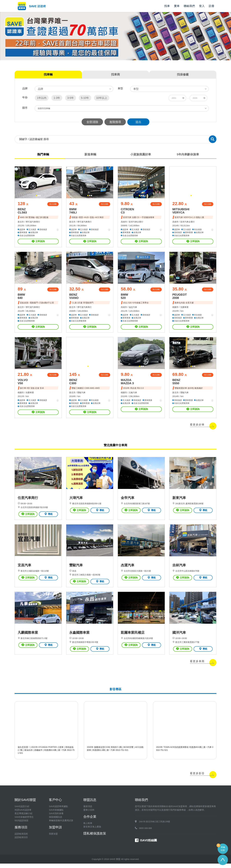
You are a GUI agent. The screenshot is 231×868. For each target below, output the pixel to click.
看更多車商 (197, 666)
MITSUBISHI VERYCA (181, 212)
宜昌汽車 (24, 569)
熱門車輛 (43, 155)
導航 (48, 517)
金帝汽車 (128, 501)
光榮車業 (184, 309)
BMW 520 (124, 298)
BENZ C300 (73, 384)
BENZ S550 (176, 384)
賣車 (177, 6)
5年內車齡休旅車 (188, 155)
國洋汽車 (179, 637)
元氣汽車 (133, 395)
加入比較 (53, 205)
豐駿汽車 (81, 395)
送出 (139, 122)
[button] (36, 196)
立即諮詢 (38, 242)
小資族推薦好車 (141, 155)
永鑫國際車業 (79, 637)
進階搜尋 (115, 122)
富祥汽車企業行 (136, 222)
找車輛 (48, 74)
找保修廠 (183, 74)
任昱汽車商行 (28, 501)
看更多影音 (197, 778)
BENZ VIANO (74, 298)
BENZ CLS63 (22, 212)
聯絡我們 (189, 6)
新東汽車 (179, 501)
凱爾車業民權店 (133, 637)
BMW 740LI (73, 212)
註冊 (212, 6)
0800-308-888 (145, 833)
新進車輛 (90, 155)
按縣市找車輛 (44, 108)
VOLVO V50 (23, 384)
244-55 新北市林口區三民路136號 (155, 826)
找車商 (115, 74)
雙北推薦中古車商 (115, 447)
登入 (202, 6)
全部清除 (92, 122)
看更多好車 (197, 427)
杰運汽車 (128, 569)
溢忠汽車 (133, 309)
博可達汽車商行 (33, 222)
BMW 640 (21, 298)
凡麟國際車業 (28, 637)
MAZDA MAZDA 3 (127, 384)
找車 (167, 6)
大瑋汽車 (76, 501)
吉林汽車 (179, 569)
